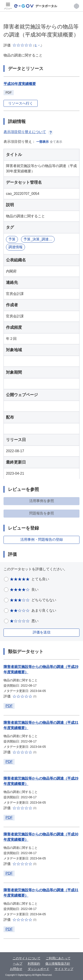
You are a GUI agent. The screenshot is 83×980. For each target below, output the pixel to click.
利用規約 (34, 964)
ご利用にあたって (58, 958)
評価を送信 (42, 632)
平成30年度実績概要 (20, 84)
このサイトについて (27, 958)
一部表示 (42, 142)
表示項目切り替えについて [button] (28, 132)
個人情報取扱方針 (58, 964)
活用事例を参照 (42, 501)
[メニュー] (8, 6)
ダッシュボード (39, 969)
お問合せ (16, 969)
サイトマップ (64, 969)
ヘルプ (18, 964)
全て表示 (56, 142)
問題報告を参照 (42, 513)
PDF (9, 706)
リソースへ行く (21, 103)
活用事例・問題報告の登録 (42, 539)
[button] (76, 6)
